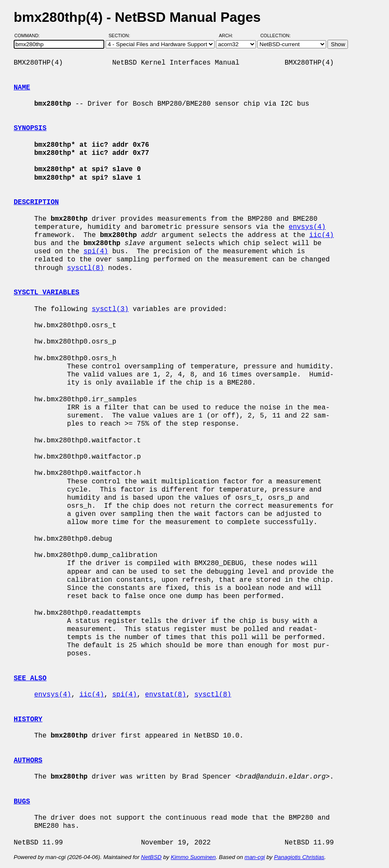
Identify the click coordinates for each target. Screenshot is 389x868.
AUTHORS (28, 761)
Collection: (276, 36)
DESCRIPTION (36, 202)
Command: (30, 36)
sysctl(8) (85, 268)
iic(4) (321, 235)
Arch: (230, 36)
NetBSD (151, 857)
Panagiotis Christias (299, 857)
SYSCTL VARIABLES (47, 293)
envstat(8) (165, 695)
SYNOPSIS (30, 128)
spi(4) (96, 252)
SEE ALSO (30, 678)
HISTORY (28, 720)
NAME (22, 88)
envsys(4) (307, 227)
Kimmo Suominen (193, 857)
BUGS (22, 802)
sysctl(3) (110, 309)
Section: (121, 36)
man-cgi (255, 857)
